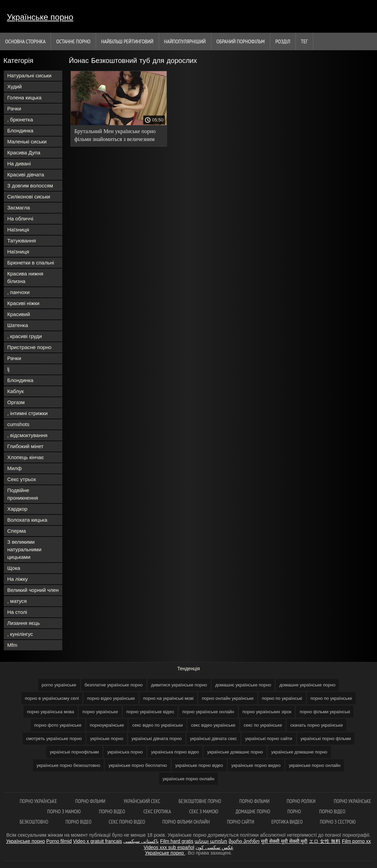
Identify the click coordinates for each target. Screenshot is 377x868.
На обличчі (20, 219)
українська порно (125, 752)
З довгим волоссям (30, 186)
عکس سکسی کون (214, 847)
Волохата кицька (27, 520)
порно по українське (331, 698)
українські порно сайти (269, 739)
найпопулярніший (185, 41)
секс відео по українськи (158, 725)
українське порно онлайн (188, 779)
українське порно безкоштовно (68, 765)
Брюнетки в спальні (31, 263)
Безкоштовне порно (200, 801)
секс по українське (263, 725)
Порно (295, 811)
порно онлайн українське (228, 698)
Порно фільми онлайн (186, 822)
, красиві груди (25, 336)
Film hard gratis (177, 841)
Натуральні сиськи (29, 75)
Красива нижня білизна (25, 277)
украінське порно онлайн (315, 765)
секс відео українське (213, 725)
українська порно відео (175, 752)
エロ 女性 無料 (325, 841)
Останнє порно (73, 41)
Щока (14, 568)
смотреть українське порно (54, 739)
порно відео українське (111, 698)
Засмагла (19, 208)
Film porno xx (356, 841)
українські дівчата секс (213, 739)
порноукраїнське (107, 725)
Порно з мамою (64, 811)
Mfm (12, 645)
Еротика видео (287, 822)
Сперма (17, 531)
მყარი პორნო (244, 841)
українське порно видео (256, 765)
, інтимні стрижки (27, 413)
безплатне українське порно (114, 685)
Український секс (142, 801)
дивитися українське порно (179, 685)
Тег (304, 41)
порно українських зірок (267, 712)
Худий (14, 86)
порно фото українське (58, 725)
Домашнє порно (253, 811)
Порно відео (113, 811)
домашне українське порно (307, 685)
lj (8, 369)
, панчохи (18, 292)
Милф (14, 468)
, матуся (17, 601)
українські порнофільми (74, 752)
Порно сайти (240, 822)
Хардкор (17, 509)
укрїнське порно (107, 739)
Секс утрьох (22, 479)
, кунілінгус (20, 634)
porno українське (59, 685)
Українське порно (40, 17)
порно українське (100, 712)
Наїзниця (18, 230)
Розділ (283, 41)
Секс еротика (158, 811)
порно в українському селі (52, 698)
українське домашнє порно (235, 752)
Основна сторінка (25, 41)
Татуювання (22, 241)
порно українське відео (150, 712)
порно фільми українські (325, 712)
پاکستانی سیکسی (141, 841)
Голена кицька (24, 97)
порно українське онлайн (208, 712)
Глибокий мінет (25, 446)
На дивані (19, 164)
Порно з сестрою (338, 822)
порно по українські (282, 698)
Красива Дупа (24, 153)
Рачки (14, 108)
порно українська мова (50, 712)
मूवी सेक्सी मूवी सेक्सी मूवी (284, 841)
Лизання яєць (23, 623)
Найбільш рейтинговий (127, 41)
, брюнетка (20, 120)
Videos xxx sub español (169, 847)
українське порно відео (199, 765)
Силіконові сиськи (29, 197)
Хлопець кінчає (25, 457)
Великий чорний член (33, 590)
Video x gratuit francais (97, 841)
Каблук (15, 391)
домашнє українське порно (243, 685)
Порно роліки (302, 801)
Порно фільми (91, 801)
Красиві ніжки (23, 303)
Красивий (19, 314)
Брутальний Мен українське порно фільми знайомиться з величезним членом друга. (115, 136)
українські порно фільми (326, 739)
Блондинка (20, 131)
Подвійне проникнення (23, 494)
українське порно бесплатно (138, 765)
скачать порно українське (317, 725)
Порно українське (39, 801)
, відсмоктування (27, 435)
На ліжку (18, 579)
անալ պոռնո (211, 841)
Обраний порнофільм (241, 41)
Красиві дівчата (26, 175)
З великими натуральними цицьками (24, 549)
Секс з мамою (204, 811)
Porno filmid (59, 841)
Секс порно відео (127, 822)
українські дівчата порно (157, 739)
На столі (17, 612)
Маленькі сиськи (27, 142)
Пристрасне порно (29, 347)
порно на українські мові (168, 698)
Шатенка (18, 325)
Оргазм (16, 402)
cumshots (18, 424)
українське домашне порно (299, 752)
